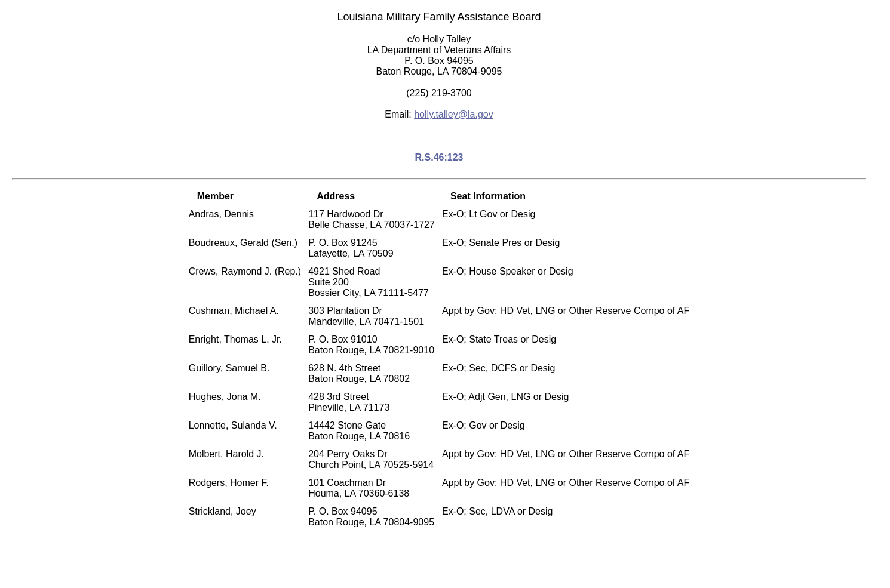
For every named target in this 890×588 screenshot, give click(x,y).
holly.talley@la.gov (453, 114)
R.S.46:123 (439, 157)
